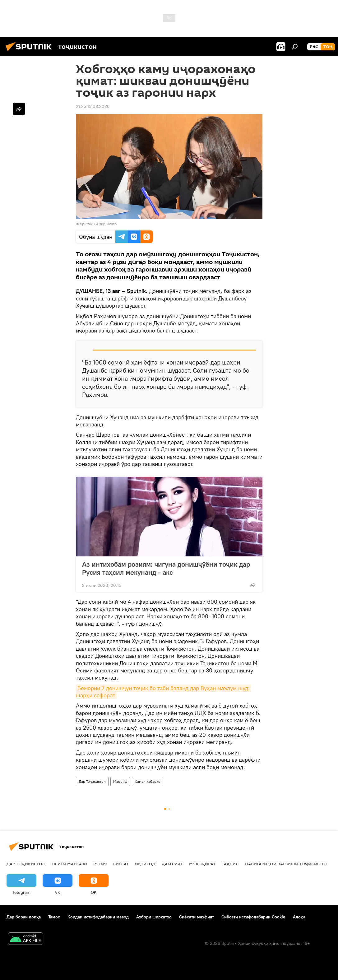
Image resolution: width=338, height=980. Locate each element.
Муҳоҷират (202, 864)
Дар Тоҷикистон (92, 781)
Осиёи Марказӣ (69, 864)
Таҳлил (230, 864)
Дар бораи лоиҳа (24, 917)
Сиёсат (121, 864)
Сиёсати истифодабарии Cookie (253, 917)
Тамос (54, 917)
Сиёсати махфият (197, 917)
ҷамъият (172, 864)
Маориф (120, 781)
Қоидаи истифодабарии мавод (98, 917)
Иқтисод (145, 864)
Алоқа (299, 917)
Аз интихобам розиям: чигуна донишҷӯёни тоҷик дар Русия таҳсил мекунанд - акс (166, 568)
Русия (100, 864)
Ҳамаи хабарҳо (148, 781)
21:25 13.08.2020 (93, 106)
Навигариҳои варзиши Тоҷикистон (287, 864)
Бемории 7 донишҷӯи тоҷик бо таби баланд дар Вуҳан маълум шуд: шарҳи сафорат (164, 692)
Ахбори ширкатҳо (154, 917)
